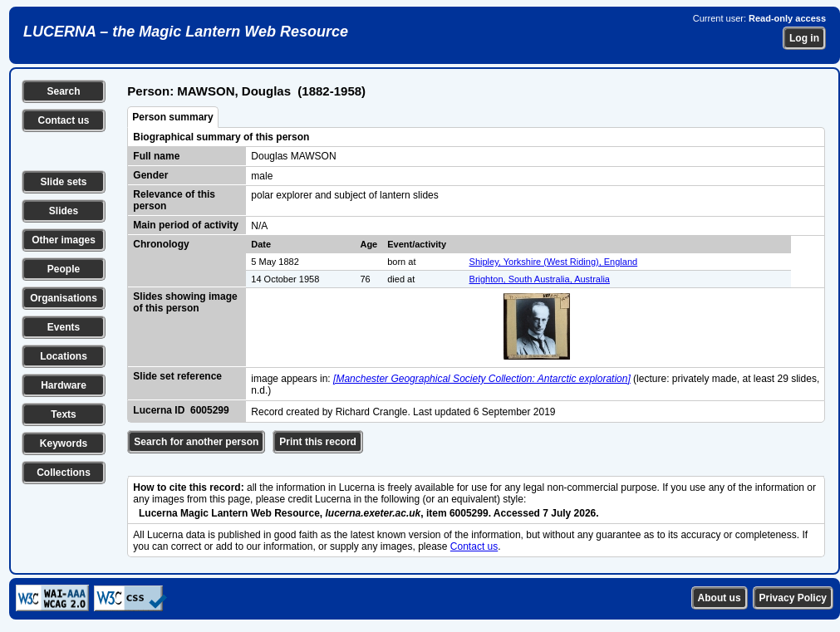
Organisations (64, 298)
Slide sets (63, 182)
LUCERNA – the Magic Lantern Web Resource (186, 32)
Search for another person (196, 442)
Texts (63, 414)
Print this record (318, 442)
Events (64, 327)
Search (63, 91)
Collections (64, 473)
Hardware (64, 385)
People (64, 269)
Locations (64, 356)
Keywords (64, 443)
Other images (64, 240)
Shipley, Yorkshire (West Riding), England (554, 262)
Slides (64, 211)
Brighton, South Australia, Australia (540, 279)
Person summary (172, 117)
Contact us (63, 120)
